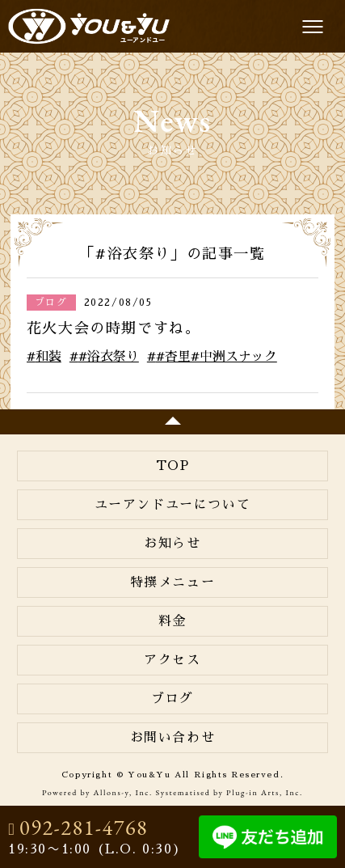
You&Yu (89, 26)
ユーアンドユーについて (173, 505)
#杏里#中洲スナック (217, 357)
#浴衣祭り (109, 357)
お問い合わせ (173, 738)
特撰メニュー (173, 582)
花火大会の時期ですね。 (114, 328)
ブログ (172, 699)
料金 (172, 621)
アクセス (172, 660)
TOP (173, 466)
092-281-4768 (84, 828)
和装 (48, 357)
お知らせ (172, 544)
